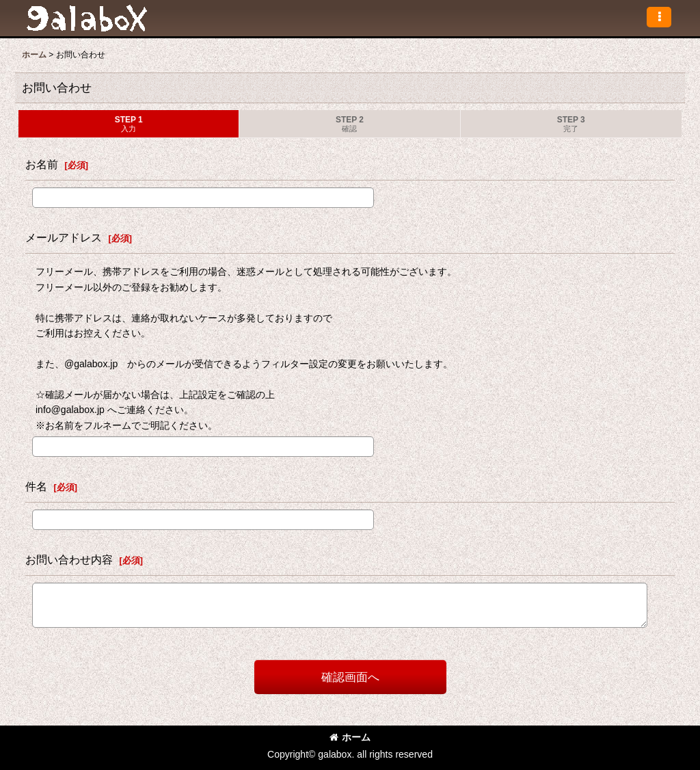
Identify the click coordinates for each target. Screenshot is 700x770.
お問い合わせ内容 (69, 559)
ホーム (350, 737)
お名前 (42, 164)
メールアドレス (64, 237)
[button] (659, 17)
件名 (36, 486)
